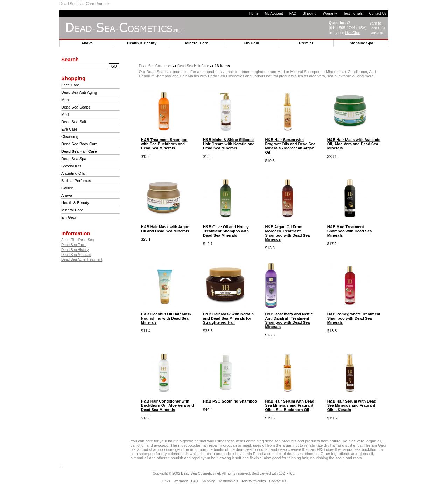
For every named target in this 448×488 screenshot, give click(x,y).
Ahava (67, 195)
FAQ (293, 13)
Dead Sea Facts (74, 245)
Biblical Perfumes (76, 181)
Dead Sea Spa (74, 159)
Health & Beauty (75, 203)
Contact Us (377, 13)
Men (65, 100)
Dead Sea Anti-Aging (79, 92)
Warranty (330, 13)
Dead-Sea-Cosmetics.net (201, 473)
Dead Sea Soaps (76, 107)
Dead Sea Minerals (76, 255)
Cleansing (70, 137)
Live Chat (352, 33)
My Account (274, 13)
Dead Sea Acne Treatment (82, 260)
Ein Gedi (69, 217)
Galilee (67, 188)
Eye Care (69, 129)
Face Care (70, 85)
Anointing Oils (73, 173)
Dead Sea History (75, 250)
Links (166, 481)
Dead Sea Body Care (79, 144)
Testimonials (353, 13)
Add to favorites (254, 481)
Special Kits (71, 166)
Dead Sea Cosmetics (155, 66)
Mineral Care (72, 210)
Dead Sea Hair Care (193, 66)
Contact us (278, 481)
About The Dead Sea (78, 240)
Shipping (310, 13)
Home (254, 13)
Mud (65, 114)
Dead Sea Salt (74, 122)
